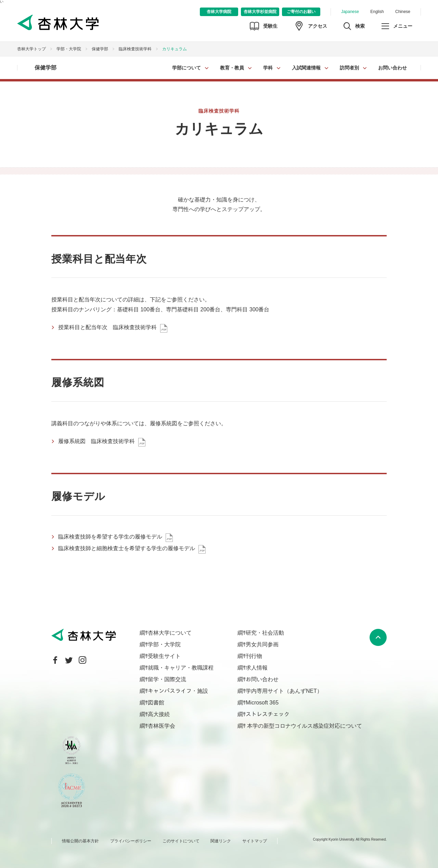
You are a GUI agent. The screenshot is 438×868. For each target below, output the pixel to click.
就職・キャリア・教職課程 (181, 668)
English (377, 12)
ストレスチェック (268, 714)
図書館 (156, 703)
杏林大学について (170, 633)
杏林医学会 (162, 726)
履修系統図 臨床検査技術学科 (96, 441)
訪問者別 (349, 68)
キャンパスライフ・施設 (178, 691)
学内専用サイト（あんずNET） (284, 691)
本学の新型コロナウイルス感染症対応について (304, 726)
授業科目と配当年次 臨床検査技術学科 (107, 327)
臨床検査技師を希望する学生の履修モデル (110, 537)
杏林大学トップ (31, 49)
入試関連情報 (306, 68)
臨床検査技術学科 (135, 49)
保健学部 (100, 49)
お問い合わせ (392, 68)
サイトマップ (255, 841)
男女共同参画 (262, 644)
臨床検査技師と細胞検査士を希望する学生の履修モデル (127, 548)
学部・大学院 (69, 49)
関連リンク (221, 841)
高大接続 (159, 714)
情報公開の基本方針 (80, 841)
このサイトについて (181, 841)
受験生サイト (164, 656)
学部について (186, 68)
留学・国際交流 (167, 679)
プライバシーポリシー (131, 841)
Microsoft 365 (262, 703)
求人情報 (257, 668)
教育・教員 (232, 68)
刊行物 (254, 656)
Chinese (403, 12)
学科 (268, 68)
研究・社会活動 (265, 633)
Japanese (350, 12)
